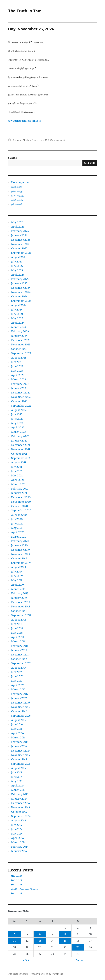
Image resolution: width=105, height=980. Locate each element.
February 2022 (20, 436)
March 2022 (19, 432)
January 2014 (19, 851)
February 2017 (20, 694)
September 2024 (21, 301)
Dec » (79, 960)
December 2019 (21, 550)
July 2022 (17, 414)
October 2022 (19, 401)
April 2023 (18, 375)
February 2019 (20, 593)
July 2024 (17, 310)
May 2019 (17, 580)
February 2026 (20, 231)
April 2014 (17, 838)
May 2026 (17, 222)
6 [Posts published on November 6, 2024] (40, 934)
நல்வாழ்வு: (17, 200)
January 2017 (19, 698)
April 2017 (17, 685)
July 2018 (17, 624)
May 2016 (17, 729)
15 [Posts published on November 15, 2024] (65, 941)
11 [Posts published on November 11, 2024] (14, 941)
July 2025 (17, 262)
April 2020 (18, 532)
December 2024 (21, 288)
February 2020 (20, 541)
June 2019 (17, 576)
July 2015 (16, 772)
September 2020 (21, 510)
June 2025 (17, 266)
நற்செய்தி (60, 140)
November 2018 (21, 606)
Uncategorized (20, 182)
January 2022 (19, 441)
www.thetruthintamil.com (25, 121)
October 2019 (19, 558)
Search (13, 158)
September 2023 (21, 353)
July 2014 (17, 825)
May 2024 (17, 318)
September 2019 (21, 563)
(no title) (16, 876)
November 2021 (21, 449)
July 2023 (17, 362)
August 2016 (19, 720)
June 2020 (17, 524)
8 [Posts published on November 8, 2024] (65, 934)
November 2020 (21, 502)
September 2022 (21, 406)
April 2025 (18, 275)
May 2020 (17, 528)
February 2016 (20, 742)
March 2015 (18, 790)
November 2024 (21, 292)
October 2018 (19, 611)
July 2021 (17, 467)
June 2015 (17, 777)
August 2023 (19, 358)
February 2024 (20, 331)
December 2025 (21, 240)
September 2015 (21, 764)
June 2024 (17, 314)
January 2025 (19, 283)
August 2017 (19, 668)
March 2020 (19, 537)
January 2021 (19, 493)
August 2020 (19, 515)
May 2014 (17, 834)
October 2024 (19, 296)
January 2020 (19, 545)
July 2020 (17, 519)
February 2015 (20, 794)
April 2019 (17, 585)
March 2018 (18, 641)
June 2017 (17, 676)
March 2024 (19, 327)
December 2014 (21, 803)
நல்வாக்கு (17, 187)
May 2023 (17, 371)
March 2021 (18, 484)
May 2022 (17, 423)
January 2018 (19, 650)
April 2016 (17, 733)
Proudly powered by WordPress (47, 974)
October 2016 (19, 711)
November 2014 (21, 807)
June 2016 (17, 724)
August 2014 (19, 820)
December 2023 (21, 340)
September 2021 (21, 458)
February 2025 (20, 279)
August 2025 (19, 257)
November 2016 (21, 707)
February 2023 (20, 384)
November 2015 (21, 755)
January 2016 (19, 746)
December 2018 (21, 602)
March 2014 (18, 842)
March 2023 (19, 379)
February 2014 (20, 847)
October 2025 (19, 248)
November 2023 (21, 344)
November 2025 (21, 244)
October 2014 (19, 812)
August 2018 (19, 620)
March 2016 (18, 737)
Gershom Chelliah (22, 140)
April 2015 (17, 786)
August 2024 (19, 305)
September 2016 (21, 716)
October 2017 (19, 659)
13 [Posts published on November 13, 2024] (40, 941)
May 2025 (17, 270)
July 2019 (17, 572)
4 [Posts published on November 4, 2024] (15, 934)
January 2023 (19, 388)
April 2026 (18, 227)
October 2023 (19, 349)
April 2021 (17, 480)
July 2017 (16, 672)
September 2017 (21, 663)
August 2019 (19, 567)
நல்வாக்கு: (17, 191)
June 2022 (17, 419)
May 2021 (17, 475)
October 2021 (19, 454)
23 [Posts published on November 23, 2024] (78, 947)
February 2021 (20, 489)
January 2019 (19, 598)
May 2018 (17, 633)
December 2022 (21, 393)
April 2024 (18, 323)
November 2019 (21, 554)
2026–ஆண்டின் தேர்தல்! (25, 889)
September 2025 (21, 253)
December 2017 (20, 655)
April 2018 (18, 637)
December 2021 (21, 445)
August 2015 (19, 768)
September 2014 (21, 816)
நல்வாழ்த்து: (18, 195)
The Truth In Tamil (26, 11)
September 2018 (21, 615)
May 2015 (17, 781)
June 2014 (17, 829)
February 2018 (20, 646)
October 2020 (20, 506)
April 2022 (18, 427)
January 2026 (19, 235)
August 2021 (19, 462)
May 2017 (17, 681)
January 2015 (19, 799)
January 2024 (19, 336)
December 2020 (21, 497)
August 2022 (19, 410)
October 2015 (19, 759)
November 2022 (21, 397)
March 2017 (18, 689)
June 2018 (17, 628)
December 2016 (21, 703)
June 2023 (17, 366)
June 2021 (17, 471)
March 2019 (18, 589)
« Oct (26, 960)
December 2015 (20, 751)
